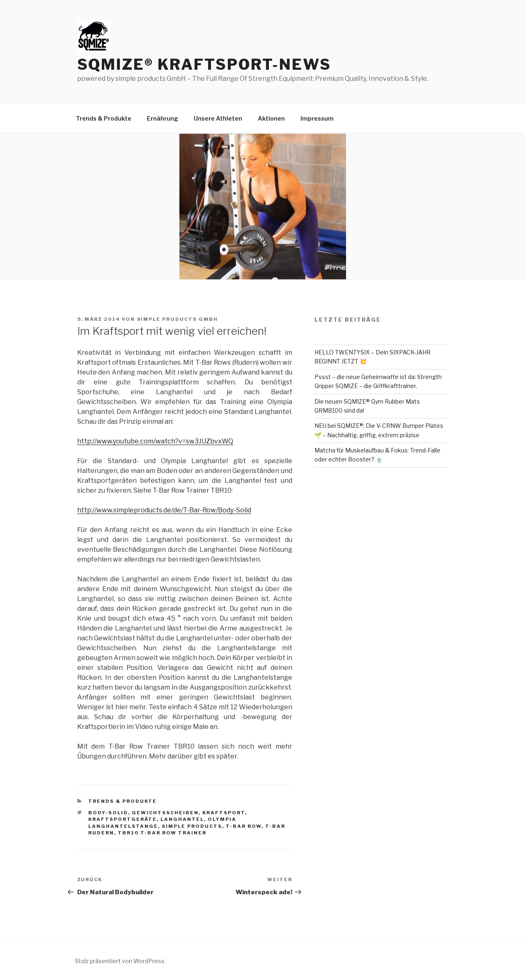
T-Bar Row (244, 826)
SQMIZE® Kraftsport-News (204, 64)
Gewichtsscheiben (165, 813)
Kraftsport (224, 813)
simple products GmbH (178, 319)
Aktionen (271, 118)
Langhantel (182, 819)
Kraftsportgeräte (123, 819)
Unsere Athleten (218, 118)
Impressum (317, 118)
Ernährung (163, 118)
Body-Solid (108, 813)
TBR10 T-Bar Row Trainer (162, 833)
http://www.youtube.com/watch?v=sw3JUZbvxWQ (155, 441)
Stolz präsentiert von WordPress (120, 961)
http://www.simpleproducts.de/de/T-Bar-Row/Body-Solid (164, 510)
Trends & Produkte (104, 118)
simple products (192, 826)
